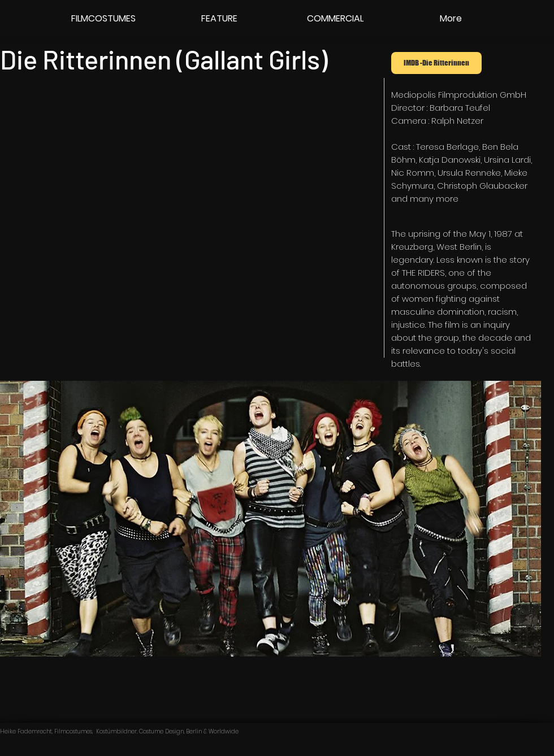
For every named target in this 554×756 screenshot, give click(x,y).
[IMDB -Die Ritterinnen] (436, 63)
